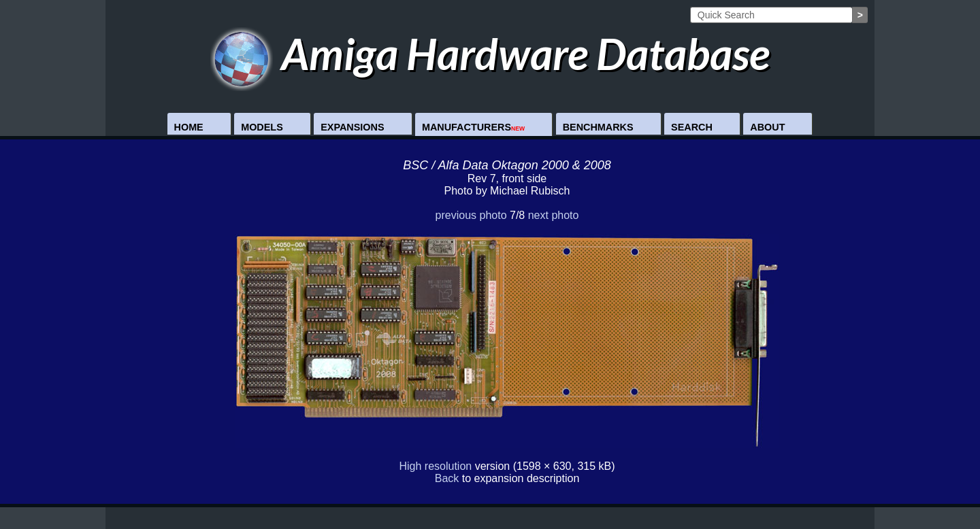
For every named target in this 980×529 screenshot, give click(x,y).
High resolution (435, 466)
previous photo (471, 215)
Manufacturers (473, 127)
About (767, 127)
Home (189, 127)
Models (262, 127)
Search (692, 127)
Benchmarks (598, 127)
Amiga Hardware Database (490, 53)
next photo (554, 215)
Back (447, 478)
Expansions (352, 127)
